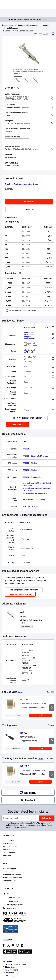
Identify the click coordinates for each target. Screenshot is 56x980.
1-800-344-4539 (11, 898)
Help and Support (10, 869)
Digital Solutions (9, 852)
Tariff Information (10, 881)
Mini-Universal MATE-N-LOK (29, 351)
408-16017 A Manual (31, 507)
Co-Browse (9, 909)
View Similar (18, 425)
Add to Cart (29, 202)
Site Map (6, 849)
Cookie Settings (9, 976)
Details (41, 715)
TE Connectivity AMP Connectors (18, 107)
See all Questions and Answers (24, 590)
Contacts (46, 25)
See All (21, 692)
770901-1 (27, 449)
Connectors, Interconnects (28, 25)
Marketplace (8, 844)
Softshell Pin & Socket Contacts (35, 493)
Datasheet (10, 157)
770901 (27, 410)
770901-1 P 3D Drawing (32, 477)
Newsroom (7, 855)
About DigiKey (8, 841)
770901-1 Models (12, 166)
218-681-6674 (11, 901)
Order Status (8, 872)
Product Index (8, 25)
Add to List (29, 210)
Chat (7, 894)
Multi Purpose (12, 28)
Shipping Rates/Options (12, 875)
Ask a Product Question (20, 594)
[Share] (52, 34)
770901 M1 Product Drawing (34, 499)
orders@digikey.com (13, 905)
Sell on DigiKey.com (10, 847)
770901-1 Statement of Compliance (37, 456)
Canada (7, 961)
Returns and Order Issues (12, 878)
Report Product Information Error (27, 418)
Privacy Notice (20, 827)
